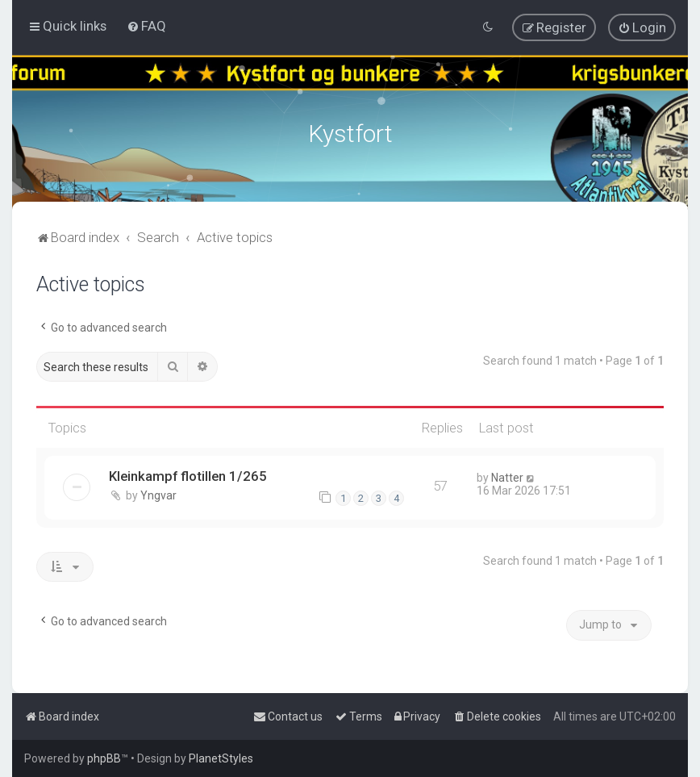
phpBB (104, 758)
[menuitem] (146, 26)
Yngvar (158, 494)
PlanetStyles (221, 758)
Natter (507, 476)
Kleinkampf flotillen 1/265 (188, 474)
